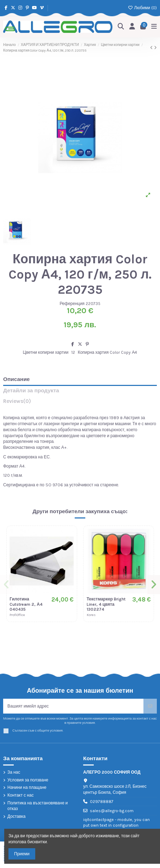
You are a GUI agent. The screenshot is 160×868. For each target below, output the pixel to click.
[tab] (80, 403)
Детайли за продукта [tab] (31, 391)
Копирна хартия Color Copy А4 (108, 352)
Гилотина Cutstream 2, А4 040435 (26, 604)
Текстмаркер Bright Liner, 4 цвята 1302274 (106, 604)
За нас (14, 772)
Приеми (22, 854)
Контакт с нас (21, 795)
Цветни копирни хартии (46, 352)
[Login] (132, 27)
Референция (72, 304)
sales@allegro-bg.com (112, 811)
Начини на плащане (27, 787)
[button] (6, 585)
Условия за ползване (28, 780)
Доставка (17, 816)
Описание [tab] (16, 379)
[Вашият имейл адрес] (73, 706)
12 (73, 352)
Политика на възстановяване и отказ (38, 806)
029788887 (102, 802)
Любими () (142, 8)
